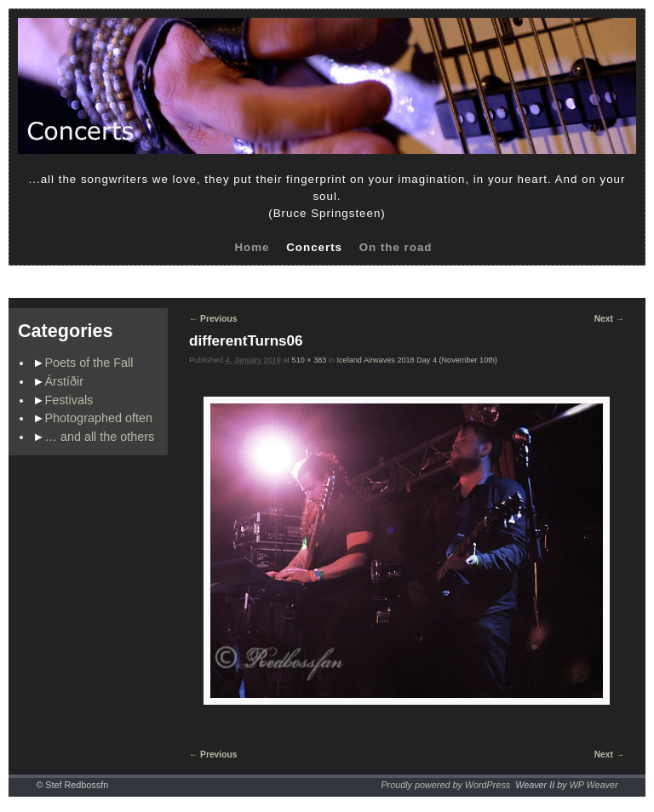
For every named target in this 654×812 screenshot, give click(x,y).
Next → (609, 319)
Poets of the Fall (89, 363)
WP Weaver (594, 785)
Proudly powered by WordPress (445, 785)
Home (252, 247)
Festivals (69, 400)
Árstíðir (65, 381)
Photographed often (99, 418)
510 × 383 (310, 360)
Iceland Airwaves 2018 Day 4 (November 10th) (417, 360)
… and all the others (100, 437)
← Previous (213, 319)
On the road (396, 247)
